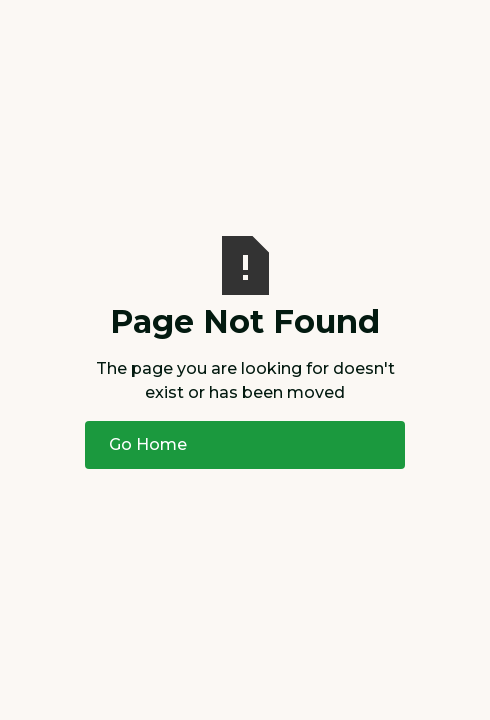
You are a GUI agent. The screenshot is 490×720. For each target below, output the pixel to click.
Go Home (148, 444)
